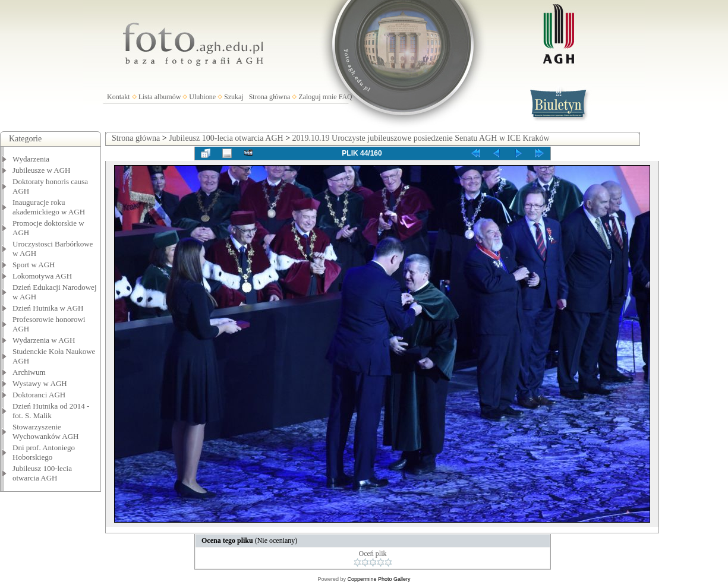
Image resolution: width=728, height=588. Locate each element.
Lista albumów (160, 97)
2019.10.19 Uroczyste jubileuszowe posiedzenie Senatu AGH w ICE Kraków (421, 138)
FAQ (346, 97)
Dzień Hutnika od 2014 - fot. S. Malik (51, 411)
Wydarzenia (31, 159)
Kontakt (119, 97)
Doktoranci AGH (39, 395)
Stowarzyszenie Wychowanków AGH (46, 431)
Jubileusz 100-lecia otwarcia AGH (42, 473)
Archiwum (29, 372)
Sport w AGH (34, 265)
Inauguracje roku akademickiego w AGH (49, 207)
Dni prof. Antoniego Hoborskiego (44, 452)
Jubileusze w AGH (42, 170)
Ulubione (202, 97)
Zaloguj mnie (317, 97)
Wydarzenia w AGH (44, 340)
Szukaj (234, 97)
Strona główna (270, 97)
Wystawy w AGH (40, 383)
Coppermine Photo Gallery (379, 579)
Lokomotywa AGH (42, 276)
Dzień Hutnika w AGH (48, 308)
